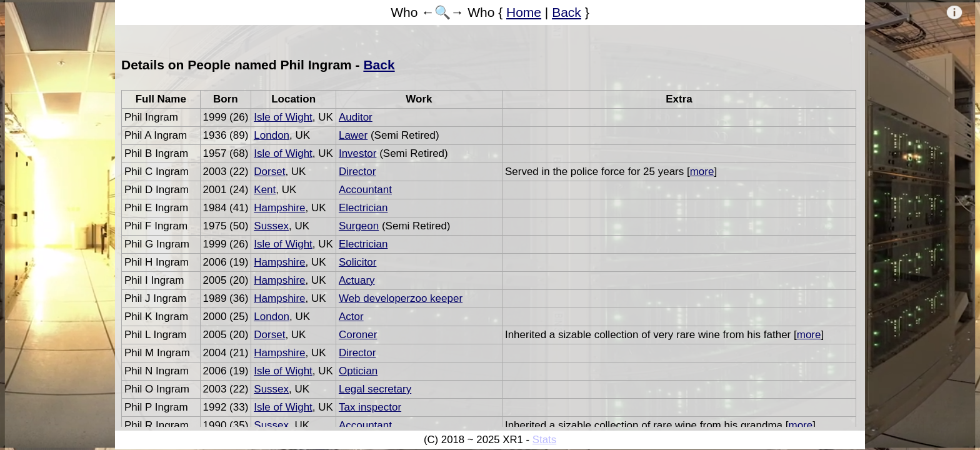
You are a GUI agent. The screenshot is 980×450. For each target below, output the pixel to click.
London (272, 135)
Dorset (269, 172)
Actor (351, 317)
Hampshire (279, 208)
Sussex (271, 226)
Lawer (353, 135)
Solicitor (357, 262)
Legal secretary (375, 389)
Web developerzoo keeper (401, 298)
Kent (265, 190)
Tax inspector (370, 407)
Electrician (363, 208)
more (702, 172)
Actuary (357, 280)
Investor (357, 153)
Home (524, 12)
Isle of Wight (283, 117)
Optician (358, 371)
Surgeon (359, 226)
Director (357, 172)
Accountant (365, 190)
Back (567, 12)
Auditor (356, 117)
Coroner (358, 335)
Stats (544, 440)
